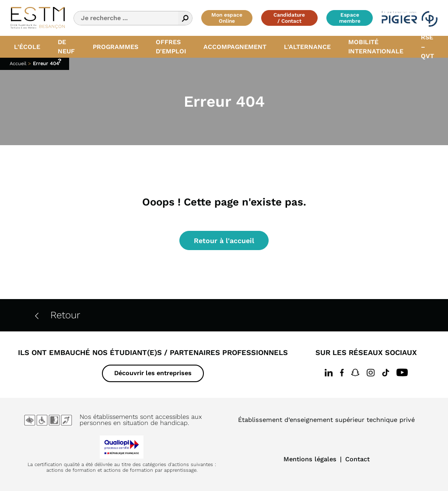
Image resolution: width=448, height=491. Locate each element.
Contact (357, 459)
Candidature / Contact (289, 18)
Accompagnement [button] (235, 47)
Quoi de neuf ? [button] (66, 47)
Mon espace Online (227, 18)
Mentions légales (310, 459)
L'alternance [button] (307, 47)
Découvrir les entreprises (153, 373)
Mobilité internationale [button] (376, 47)
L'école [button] (27, 47)
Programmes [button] (115, 47)
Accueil (18, 64)
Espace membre (350, 18)
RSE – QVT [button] (427, 47)
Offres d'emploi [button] (171, 47)
